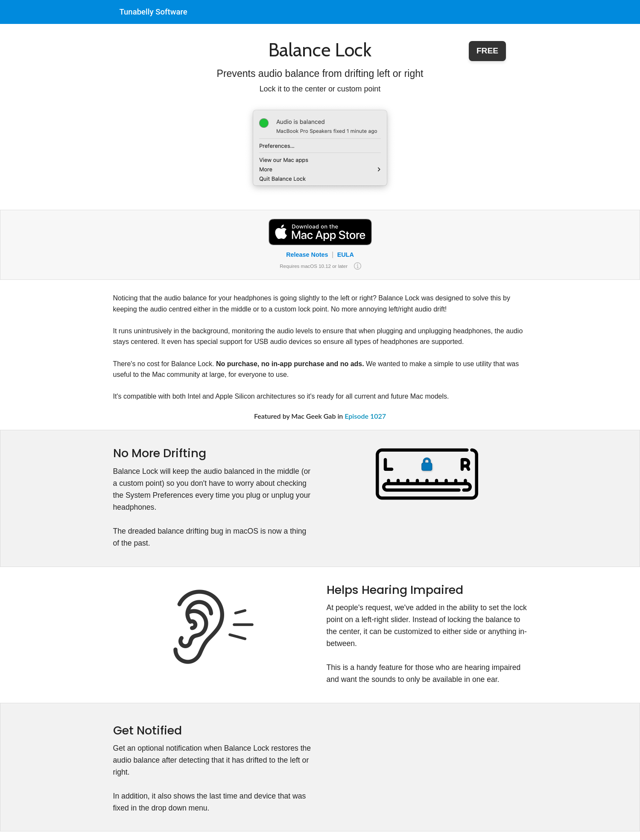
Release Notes (307, 255)
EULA (346, 255)
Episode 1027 (365, 416)
